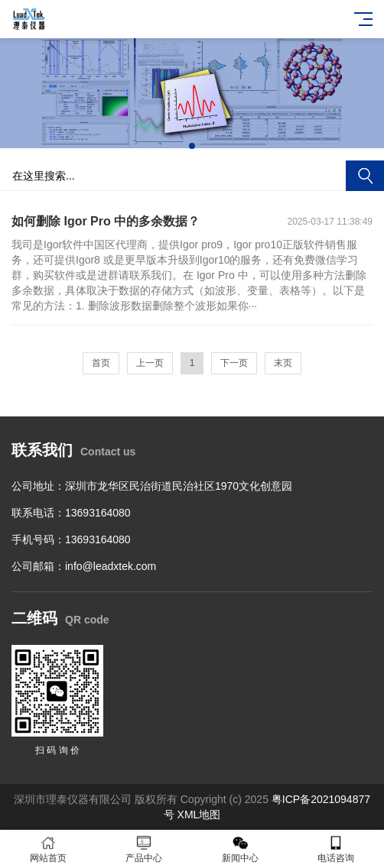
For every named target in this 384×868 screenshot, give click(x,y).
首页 (101, 363)
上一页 (150, 363)
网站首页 (48, 849)
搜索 (365, 176)
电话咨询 (337, 849)
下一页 (234, 363)
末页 (283, 363)
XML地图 (199, 815)
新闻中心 (240, 849)
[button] (192, 146)
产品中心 (145, 849)
